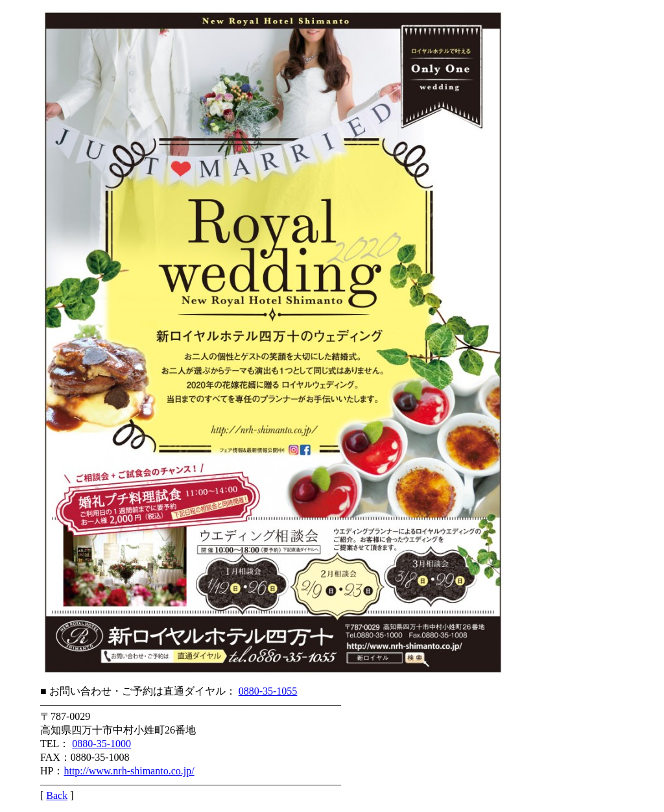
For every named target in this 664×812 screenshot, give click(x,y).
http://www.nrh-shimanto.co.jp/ (129, 771)
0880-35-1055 (268, 691)
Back (57, 795)
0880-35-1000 (101, 744)
